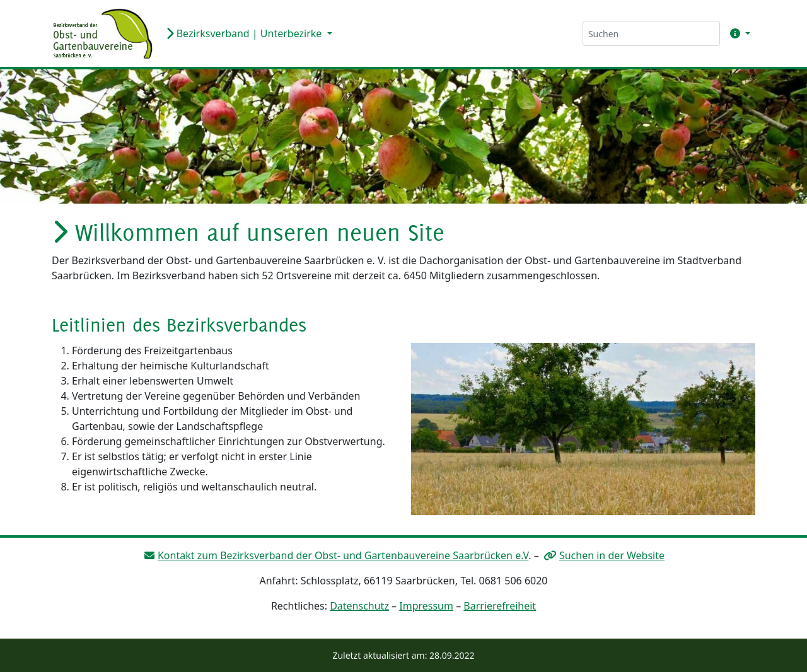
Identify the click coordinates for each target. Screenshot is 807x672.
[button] (738, 33)
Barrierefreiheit (500, 606)
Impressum (426, 606)
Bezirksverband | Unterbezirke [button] (245, 33)
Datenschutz (359, 606)
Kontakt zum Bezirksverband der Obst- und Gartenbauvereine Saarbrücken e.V (343, 555)
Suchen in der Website (612, 555)
